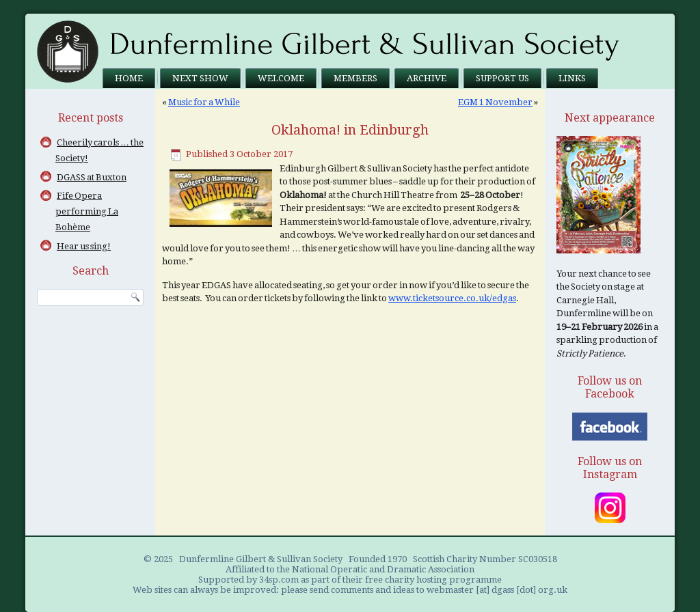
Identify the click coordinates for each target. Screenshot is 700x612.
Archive (427, 78)
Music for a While (204, 102)
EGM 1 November (495, 102)
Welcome (281, 78)
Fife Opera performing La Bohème (87, 211)
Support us (502, 78)
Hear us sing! (84, 246)
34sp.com (279, 580)
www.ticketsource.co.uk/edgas (452, 298)
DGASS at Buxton (92, 177)
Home (129, 78)
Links (572, 78)
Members (355, 78)
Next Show (200, 78)
